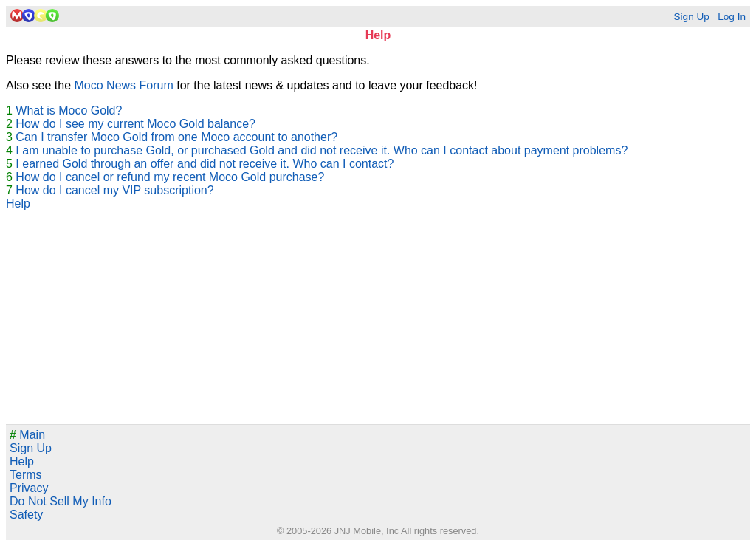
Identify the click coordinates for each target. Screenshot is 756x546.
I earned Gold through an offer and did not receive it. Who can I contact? (205, 164)
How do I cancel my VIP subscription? (114, 190)
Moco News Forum (124, 85)
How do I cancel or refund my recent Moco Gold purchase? (170, 177)
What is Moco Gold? (69, 110)
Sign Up (691, 17)
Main (27, 435)
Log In (732, 17)
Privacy (29, 488)
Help (18, 204)
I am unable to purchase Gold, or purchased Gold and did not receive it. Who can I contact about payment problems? (322, 150)
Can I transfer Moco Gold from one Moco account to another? (176, 137)
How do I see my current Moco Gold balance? (135, 124)
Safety (26, 515)
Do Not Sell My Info (61, 501)
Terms (26, 475)
